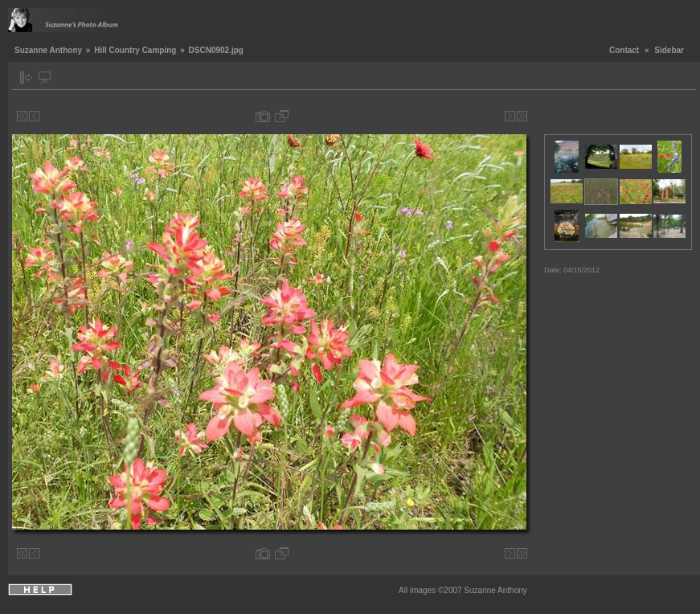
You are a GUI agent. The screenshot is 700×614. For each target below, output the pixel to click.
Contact (624, 50)
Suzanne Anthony (48, 50)
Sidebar (669, 50)
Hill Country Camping (135, 50)
